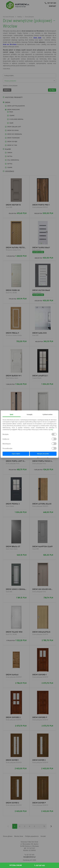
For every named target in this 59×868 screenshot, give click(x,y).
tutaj (52, 429)
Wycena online (16, 865)
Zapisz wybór (16, 454)
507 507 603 (40, 865)
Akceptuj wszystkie (43, 454)
